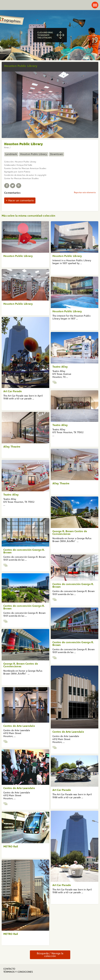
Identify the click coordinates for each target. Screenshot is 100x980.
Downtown (56, 154)
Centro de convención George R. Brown (24, 551)
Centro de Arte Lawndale (68, 732)
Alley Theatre (12, 447)
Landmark (11, 154)
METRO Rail (11, 846)
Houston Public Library (34, 154)
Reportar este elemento (85, 192)
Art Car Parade (13, 391)
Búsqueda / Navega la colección (50, 955)
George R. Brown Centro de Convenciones (70, 533)
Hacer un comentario (21, 200)
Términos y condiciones (18, 972)
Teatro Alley (60, 367)
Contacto (9, 969)
